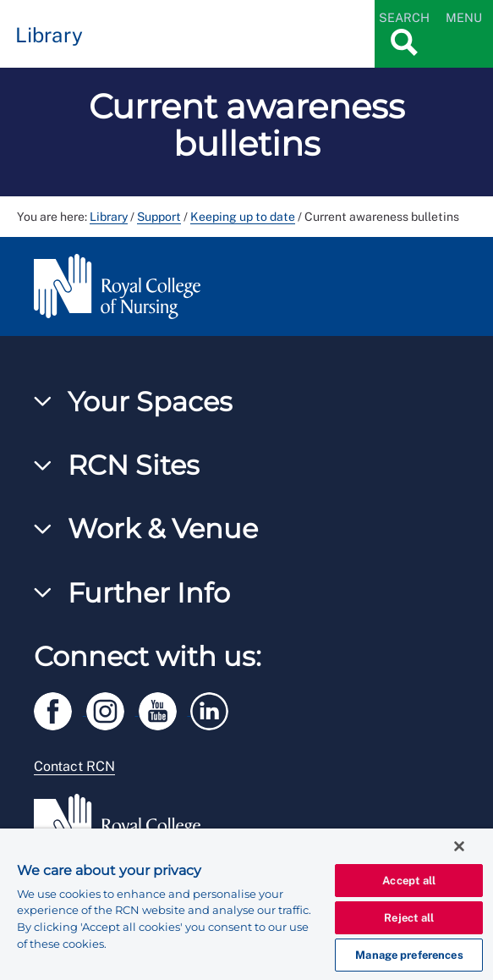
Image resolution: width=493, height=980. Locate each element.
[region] (246, 904)
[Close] (459, 846)
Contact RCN (74, 766)
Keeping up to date (243, 217)
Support (159, 217)
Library (109, 217)
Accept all (409, 881)
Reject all (409, 918)
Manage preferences (409, 955)
